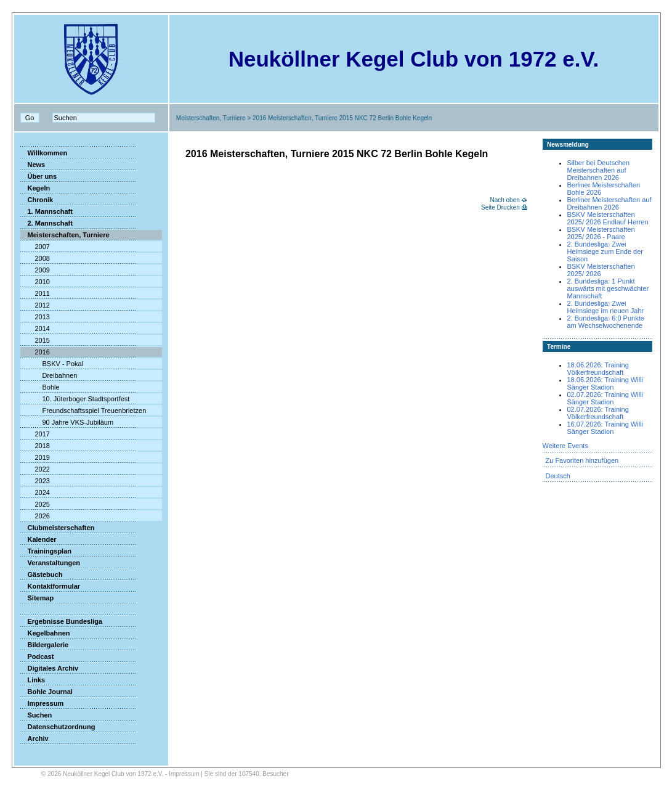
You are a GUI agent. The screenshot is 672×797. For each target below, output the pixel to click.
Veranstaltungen (51, 563)
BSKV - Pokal (52, 364)
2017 (35, 434)
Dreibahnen (49, 375)
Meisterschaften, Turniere (211, 118)
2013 (35, 317)
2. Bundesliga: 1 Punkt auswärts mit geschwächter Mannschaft (608, 288)
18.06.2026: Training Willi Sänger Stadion (605, 383)
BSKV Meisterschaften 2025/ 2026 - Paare (601, 233)
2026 (35, 516)
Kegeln (35, 188)
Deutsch (558, 476)
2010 (35, 282)
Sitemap (37, 598)
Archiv (34, 738)
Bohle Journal (47, 692)
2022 (35, 469)
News (33, 165)
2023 (35, 481)
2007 (35, 247)
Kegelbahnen (45, 633)
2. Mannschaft (47, 223)
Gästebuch (42, 574)
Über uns (39, 176)
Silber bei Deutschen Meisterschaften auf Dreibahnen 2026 (599, 170)
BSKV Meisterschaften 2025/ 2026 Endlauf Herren (608, 218)
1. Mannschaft (47, 211)
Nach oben (504, 200)
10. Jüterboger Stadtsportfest (75, 399)
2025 (35, 504)
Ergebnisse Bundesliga (62, 621)
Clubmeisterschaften (58, 528)
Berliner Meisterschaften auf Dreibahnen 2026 (609, 203)
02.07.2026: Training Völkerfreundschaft (598, 413)
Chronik (37, 200)
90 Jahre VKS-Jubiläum (67, 422)
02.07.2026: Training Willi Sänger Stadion (605, 398)
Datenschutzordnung (58, 727)
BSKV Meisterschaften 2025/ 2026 (601, 270)
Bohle (40, 387)
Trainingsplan (46, 551)
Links (33, 680)
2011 (35, 293)
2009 (35, 270)
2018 (35, 446)
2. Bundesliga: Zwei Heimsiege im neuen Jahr (606, 307)
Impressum (42, 703)
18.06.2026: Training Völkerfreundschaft (598, 369)
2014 (35, 329)
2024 (35, 493)
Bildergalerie (45, 645)
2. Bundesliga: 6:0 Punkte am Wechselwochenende (606, 322)
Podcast (37, 656)
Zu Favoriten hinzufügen (582, 460)
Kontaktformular (51, 586)
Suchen (36, 715)
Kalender (38, 539)
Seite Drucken (500, 207)
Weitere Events (565, 446)
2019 (35, 457)
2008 (35, 258)
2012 (35, 305)
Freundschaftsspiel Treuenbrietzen (83, 411)
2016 (35, 352)
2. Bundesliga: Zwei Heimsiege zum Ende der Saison (605, 251)
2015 (35, 340)
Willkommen (44, 153)
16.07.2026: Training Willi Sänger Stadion (605, 428)
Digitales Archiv (50, 668)
